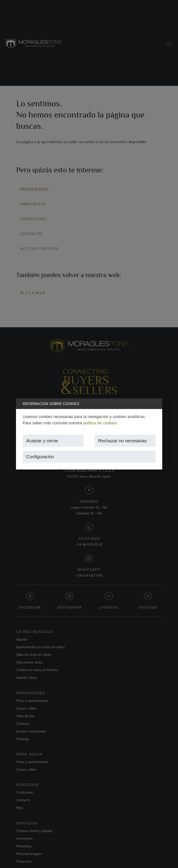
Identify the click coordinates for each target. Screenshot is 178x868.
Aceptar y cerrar (42, 441)
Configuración (40, 457)
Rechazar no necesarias (123, 441)
